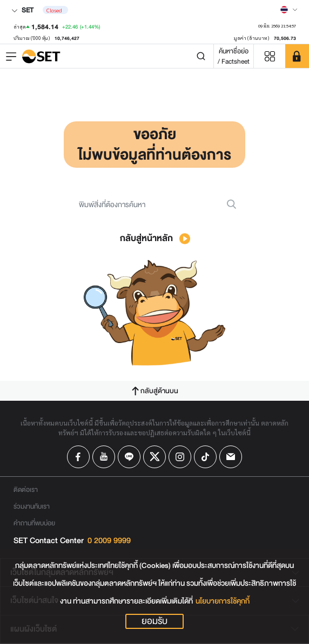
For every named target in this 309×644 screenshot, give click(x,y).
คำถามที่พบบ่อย (34, 523)
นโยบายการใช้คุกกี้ (223, 601)
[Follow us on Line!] (129, 457)
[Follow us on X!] (154, 457)
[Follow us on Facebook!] (78, 457)
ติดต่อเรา (26, 489)
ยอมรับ (154, 621)
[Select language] (289, 10)
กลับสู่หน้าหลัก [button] (155, 238)
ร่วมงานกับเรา (32, 506)
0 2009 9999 (109, 541)
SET (22, 10)
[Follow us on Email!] (231, 457)
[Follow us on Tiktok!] (205, 457)
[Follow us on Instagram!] (180, 457)
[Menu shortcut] (270, 56)
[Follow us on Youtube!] (104, 457)
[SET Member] (297, 56)
